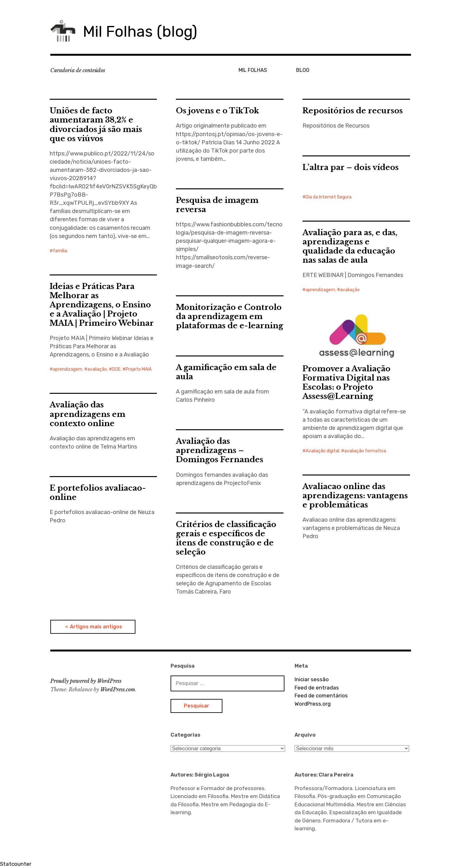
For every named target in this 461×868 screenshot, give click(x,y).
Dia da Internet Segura (329, 197)
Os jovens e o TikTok (218, 111)
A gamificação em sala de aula (226, 372)
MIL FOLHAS (253, 70)
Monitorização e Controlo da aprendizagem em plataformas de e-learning (230, 316)
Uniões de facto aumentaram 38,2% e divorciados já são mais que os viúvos (96, 124)
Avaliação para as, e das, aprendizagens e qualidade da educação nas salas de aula (350, 246)
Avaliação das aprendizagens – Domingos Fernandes (220, 450)
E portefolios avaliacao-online (98, 493)
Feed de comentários (321, 695)
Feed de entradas (317, 688)
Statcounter (16, 864)
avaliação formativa (365, 451)
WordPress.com (118, 689)
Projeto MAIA (139, 369)
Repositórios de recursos (353, 111)
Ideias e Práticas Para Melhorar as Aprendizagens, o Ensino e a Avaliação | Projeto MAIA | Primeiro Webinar (102, 305)
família (60, 251)
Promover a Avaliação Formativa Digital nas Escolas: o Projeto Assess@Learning (346, 382)
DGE (116, 369)
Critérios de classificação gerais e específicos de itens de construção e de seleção (226, 538)
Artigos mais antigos (96, 627)
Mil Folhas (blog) (140, 31)
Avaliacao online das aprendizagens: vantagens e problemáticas (355, 496)
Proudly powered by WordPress (86, 681)
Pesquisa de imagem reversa (217, 205)
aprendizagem (320, 290)
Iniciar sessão (312, 679)
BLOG (303, 70)
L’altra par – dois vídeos (351, 167)
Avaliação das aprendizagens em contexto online (87, 414)
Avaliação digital (322, 451)
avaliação (350, 290)
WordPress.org (313, 704)
